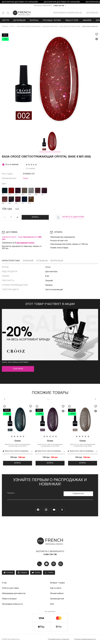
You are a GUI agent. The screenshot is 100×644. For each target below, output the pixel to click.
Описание (28, 261)
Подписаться (78, 494)
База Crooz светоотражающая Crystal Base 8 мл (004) (83, 443)
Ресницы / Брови (52, 21)
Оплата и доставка (10, 588)
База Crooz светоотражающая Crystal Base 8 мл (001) (18, 443)
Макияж (87, 21)
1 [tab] (48, 399)
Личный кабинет (57, 593)
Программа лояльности (12, 604)
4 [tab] (52, 399)
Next (95, 399)
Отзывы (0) (42, 261)
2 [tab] (49, 399)
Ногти (6, 21)
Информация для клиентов (14, 593)
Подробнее (18, 369)
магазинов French (25, 243)
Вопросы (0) (57, 261)
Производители (57, 599)
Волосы (34, 21)
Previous (5, 399)
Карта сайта (56, 588)
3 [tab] (51, 399)
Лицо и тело (72, 21)
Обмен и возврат (9, 599)
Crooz (26, 179)
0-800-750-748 (59, 6)
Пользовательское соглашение (59, 639)
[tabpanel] (18, 434)
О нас (4, 583)
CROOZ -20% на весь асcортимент (15, 362)
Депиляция (19, 21)
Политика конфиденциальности (85, 639)
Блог (52, 604)
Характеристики (11, 261)
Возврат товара (57, 583)
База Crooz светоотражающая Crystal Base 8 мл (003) (50, 443)
